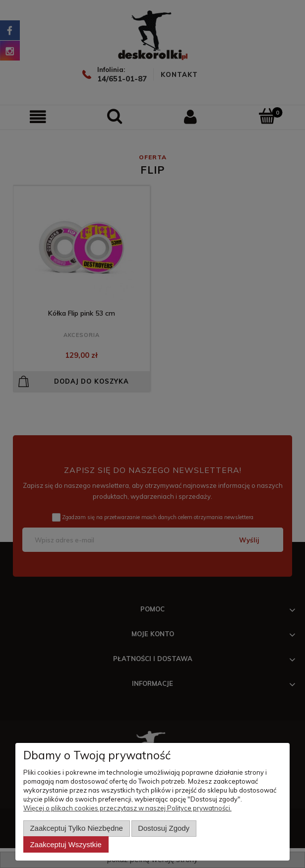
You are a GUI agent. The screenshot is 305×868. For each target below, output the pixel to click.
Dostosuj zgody (164, 828)
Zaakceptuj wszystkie (65, 844)
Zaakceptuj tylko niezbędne (76, 828)
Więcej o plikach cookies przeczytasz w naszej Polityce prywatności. (127, 808)
